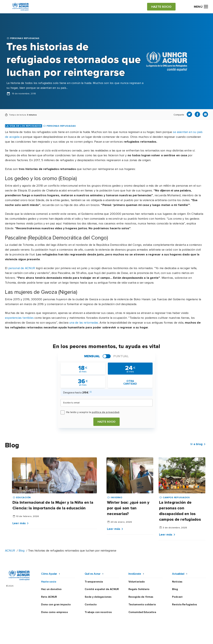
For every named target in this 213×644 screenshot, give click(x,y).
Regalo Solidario (139, 589)
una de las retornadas (84, 323)
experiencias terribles (19, 318)
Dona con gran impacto (56, 605)
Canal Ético (150, 638)
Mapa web (168, 638)
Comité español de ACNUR (102, 589)
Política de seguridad (124, 638)
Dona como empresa (54, 612)
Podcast (177, 597)
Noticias (177, 582)
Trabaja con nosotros (98, 612)
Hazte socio (107, 422)
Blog (22, 551)
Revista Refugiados (185, 605)
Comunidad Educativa (142, 612)
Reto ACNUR (49, 597)
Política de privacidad (92, 638)
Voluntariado (137, 582)
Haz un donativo (51, 589)
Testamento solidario (142, 605)
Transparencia (94, 582)
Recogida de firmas (141, 597)
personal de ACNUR (22, 268)
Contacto (91, 605)
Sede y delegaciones (98, 597)
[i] (91, 392)
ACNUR (10, 551)
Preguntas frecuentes (194, 638)
